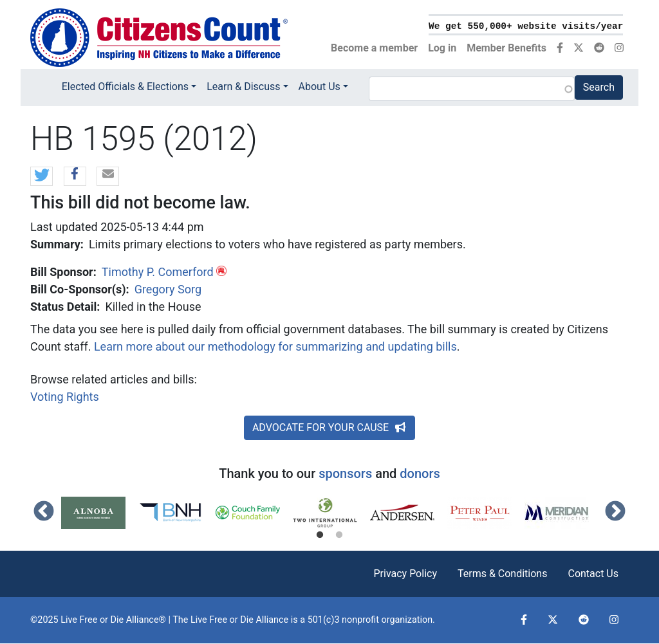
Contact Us (593, 574)
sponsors (345, 474)
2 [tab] (339, 535)
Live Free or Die (222, 620)
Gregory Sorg (168, 289)
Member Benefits (506, 48)
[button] (42, 177)
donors (420, 474)
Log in (442, 48)
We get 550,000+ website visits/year (526, 26)
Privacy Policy (405, 574)
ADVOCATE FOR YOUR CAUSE (329, 428)
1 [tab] (320, 535)
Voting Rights (65, 397)
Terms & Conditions (503, 574)
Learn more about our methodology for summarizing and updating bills (275, 346)
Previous (44, 512)
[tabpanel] (100, 513)
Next (615, 512)
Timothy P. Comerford (158, 272)
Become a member (374, 48)
